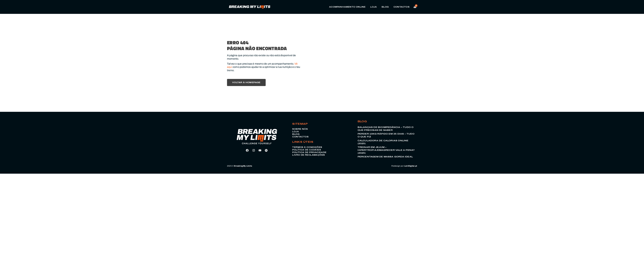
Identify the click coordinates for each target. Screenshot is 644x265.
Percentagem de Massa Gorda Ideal (385, 157)
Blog (385, 7)
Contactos (401, 7)
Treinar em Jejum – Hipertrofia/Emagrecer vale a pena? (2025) (386, 150)
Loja (374, 7)
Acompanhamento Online (347, 7)
